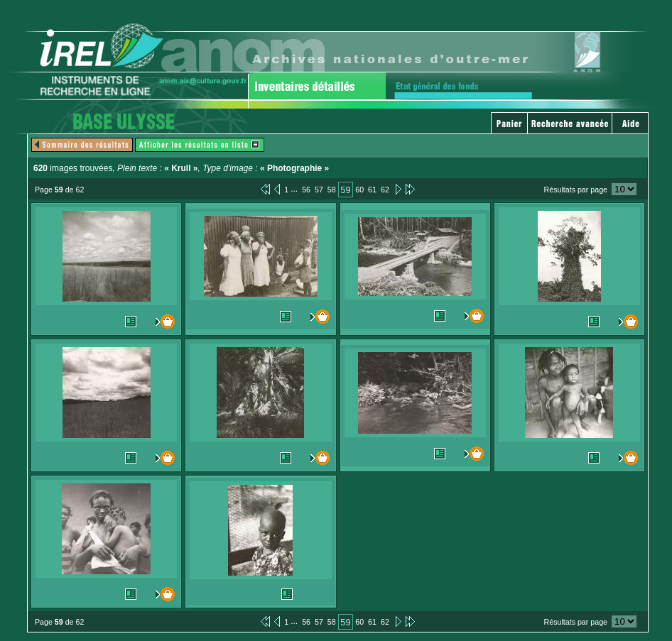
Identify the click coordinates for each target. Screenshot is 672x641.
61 (372, 190)
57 (319, 190)
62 (385, 190)
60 (359, 190)
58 (332, 190)
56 (306, 190)
